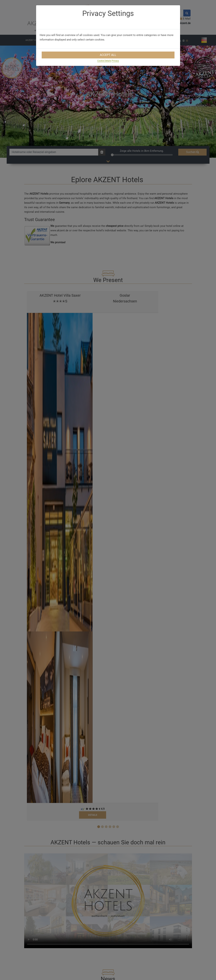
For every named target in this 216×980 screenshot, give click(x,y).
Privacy (115, 61)
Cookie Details (104, 61)
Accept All (108, 55)
